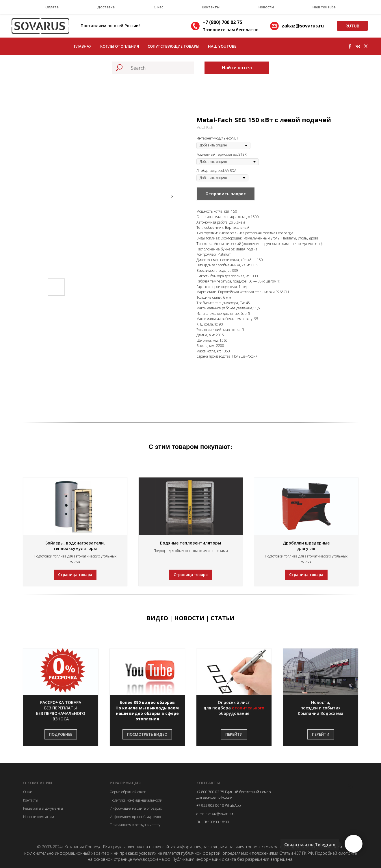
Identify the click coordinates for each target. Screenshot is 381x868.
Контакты (211, 7)
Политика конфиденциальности (136, 800)
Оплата (52, 7)
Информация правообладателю (135, 817)
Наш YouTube (324, 7)
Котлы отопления (120, 46)
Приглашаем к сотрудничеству (135, 825)
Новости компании (39, 817)
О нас (158, 7)
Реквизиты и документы (43, 808)
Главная (83, 46)
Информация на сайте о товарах (136, 808)
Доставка (106, 7)
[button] (61, 711)
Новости (266, 7)
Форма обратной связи (128, 792)
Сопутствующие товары (173, 46)
